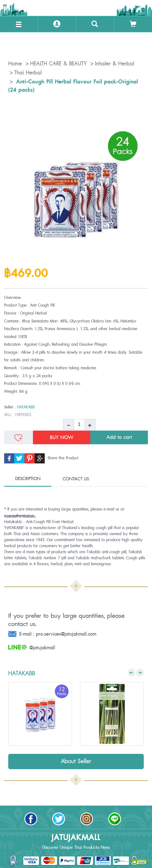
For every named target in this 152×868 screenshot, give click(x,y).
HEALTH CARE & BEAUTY (58, 64)
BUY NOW (62, 437)
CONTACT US (76, 479)
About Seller (76, 761)
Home (15, 64)
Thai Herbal (28, 73)
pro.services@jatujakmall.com (19, 516)
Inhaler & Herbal (115, 64)
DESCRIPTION (28, 479)
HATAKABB (26, 407)
